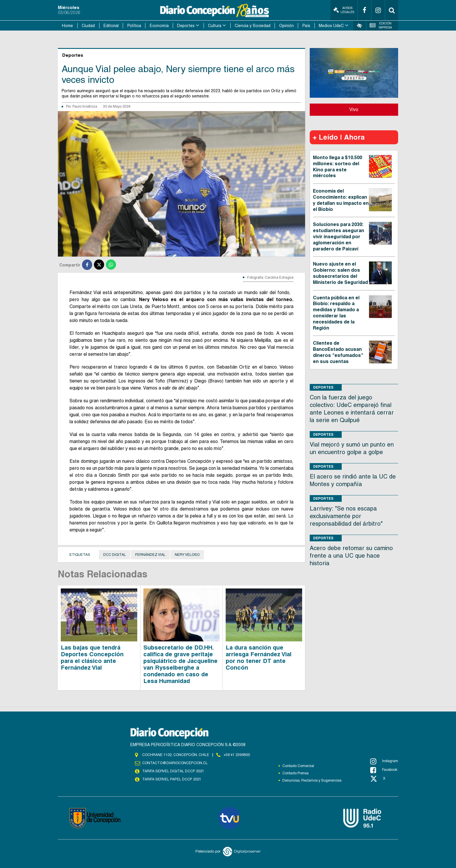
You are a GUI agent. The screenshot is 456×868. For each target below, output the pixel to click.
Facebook (384, 770)
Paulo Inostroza (85, 106)
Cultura (215, 26)
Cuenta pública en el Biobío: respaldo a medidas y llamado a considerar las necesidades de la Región (336, 313)
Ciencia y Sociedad (253, 26)
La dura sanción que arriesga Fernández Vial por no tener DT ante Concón (259, 658)
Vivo (354, 110)
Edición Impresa (381, 25)
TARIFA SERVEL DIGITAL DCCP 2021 (173, 771)
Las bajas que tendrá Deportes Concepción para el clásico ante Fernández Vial (92, 658)
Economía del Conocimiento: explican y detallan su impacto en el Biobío (341, 200)
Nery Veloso (187, 555)
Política (134, 26)
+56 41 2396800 (237, 755)
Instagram (384, 761)
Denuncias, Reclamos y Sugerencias (312, 780)
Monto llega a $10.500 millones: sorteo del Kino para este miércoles (337, 167)
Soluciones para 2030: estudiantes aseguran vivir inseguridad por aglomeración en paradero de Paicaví (339, 236)
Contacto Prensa (295, 773)
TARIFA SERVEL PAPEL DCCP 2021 (171, 779)
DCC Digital (115, 555)
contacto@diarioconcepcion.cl (175, 763)
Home (67, 26)
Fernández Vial (150, 555)
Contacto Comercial (298, 766)
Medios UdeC (331, 26)
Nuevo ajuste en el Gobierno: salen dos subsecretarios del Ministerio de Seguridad (340, 273)
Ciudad (88, 26)
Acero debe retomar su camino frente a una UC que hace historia (351, 556)
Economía (159, 26)
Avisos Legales (344, 10)
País (306, 26)
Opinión (286, 26)
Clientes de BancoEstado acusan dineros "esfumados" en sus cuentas (338, 352)
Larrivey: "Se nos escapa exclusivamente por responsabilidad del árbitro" (346, 516)
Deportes (186, 26)
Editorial (111, 26)
